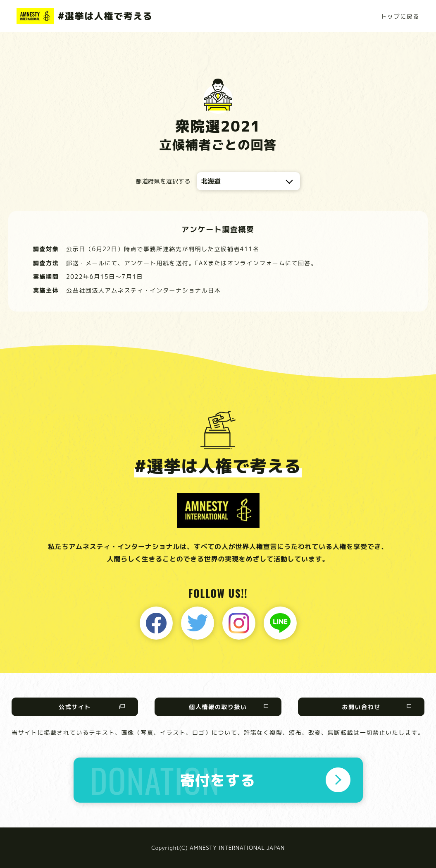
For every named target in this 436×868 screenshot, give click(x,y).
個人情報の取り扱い (218, 707)
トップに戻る (400, 16)
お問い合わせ (361, 707)
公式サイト (75, 707)
